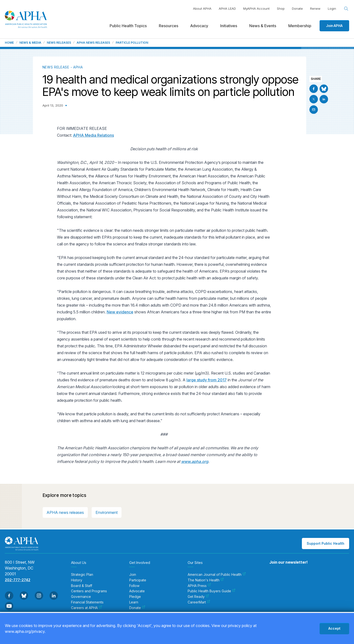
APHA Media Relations (93, 135)
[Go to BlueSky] (324, 89)
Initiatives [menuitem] (229, 26)
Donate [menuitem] (137, 608)
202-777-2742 (18, 580)
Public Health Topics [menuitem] (128, 26)
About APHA (202, 8)
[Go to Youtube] (9, 606)
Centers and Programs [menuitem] (89, 591)
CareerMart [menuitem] (199, 602)
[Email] (314, 110)
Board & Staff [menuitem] (82, 586)
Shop (281, 8)
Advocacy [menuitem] (199, 26)
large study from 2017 (207, 380)
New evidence (120, 312)
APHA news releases (65, 512)
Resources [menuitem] (169, 26)
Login (332, 8)
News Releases (59, 43)
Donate (297, 8)
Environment (107, 512)
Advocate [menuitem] (137, 591)
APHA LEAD (227, 8)
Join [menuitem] (133, 575)
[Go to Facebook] (314, 89)
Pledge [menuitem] (135, 597)
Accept (334, 628)
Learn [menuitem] (134, 602)
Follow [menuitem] (134, 586)
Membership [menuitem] (300, 26)
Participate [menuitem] (138, 580)
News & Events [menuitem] (263, 26)
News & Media (30, 43)
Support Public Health (326, 543)
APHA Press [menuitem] (199, 586)
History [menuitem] (77, 580)
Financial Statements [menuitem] (87, 602)
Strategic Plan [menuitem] (82, 575)
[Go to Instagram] (39, 596)
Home (9, 43)
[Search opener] (346, 9)
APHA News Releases (93, 43)
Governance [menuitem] (81, 597)
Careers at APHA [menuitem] (87, 608)
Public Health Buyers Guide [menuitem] (212, 591)
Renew (315, 8)
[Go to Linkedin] (324, 99)
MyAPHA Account (256, 8)
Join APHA (334, 26)
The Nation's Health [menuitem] (206, 580)
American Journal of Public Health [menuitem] (217, 575)
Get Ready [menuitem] (198, 597)
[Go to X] (314, 99)
